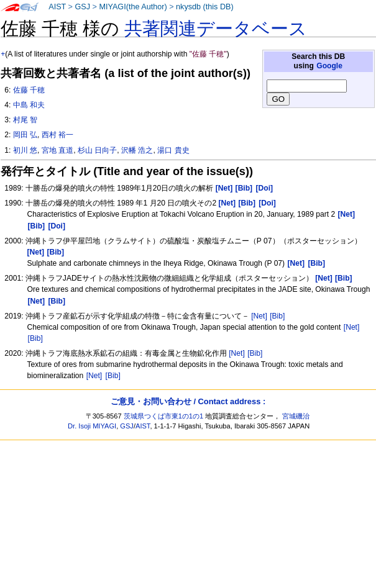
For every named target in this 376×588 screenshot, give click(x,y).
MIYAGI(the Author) (133, 7)
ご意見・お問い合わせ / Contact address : (188, 401)
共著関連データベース (216, 29)
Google (329, 66)
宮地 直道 (57, 150)
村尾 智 (25, 120)
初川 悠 (25, 150)
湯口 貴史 (173, 150)
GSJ (82, 7)
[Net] (259, 316)
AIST (57, 7)
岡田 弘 (25, 135)
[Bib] (277, 316)
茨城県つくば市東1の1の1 (164, 416)
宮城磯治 (296, 416)
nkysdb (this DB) (205, 7)
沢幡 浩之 (137, 150)
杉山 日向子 (97, 150)
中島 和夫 (29, 105)
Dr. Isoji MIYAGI (92, 426)
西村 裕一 (57, 135)
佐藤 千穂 (29, 90)
